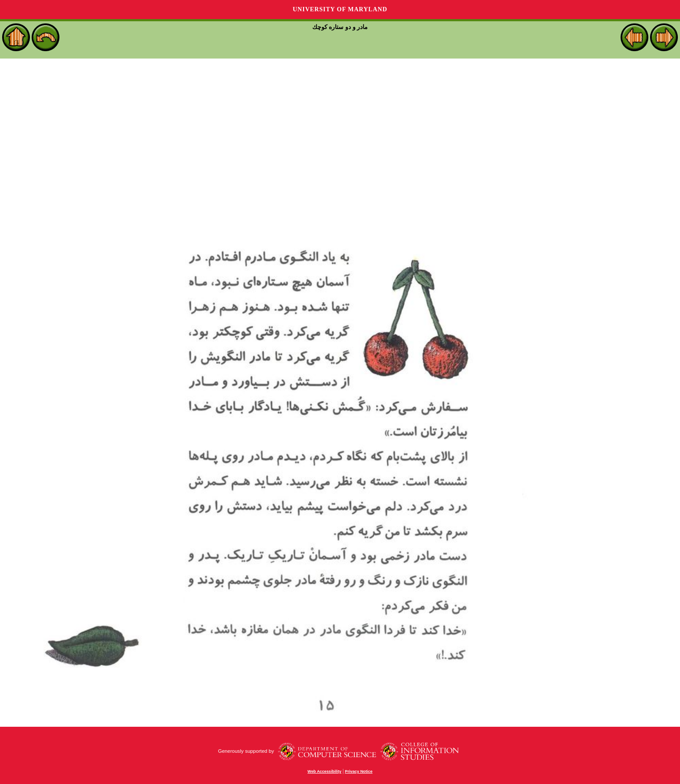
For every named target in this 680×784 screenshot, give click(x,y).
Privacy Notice (359, 771)
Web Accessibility (324, 771)
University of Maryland (340, 9)
